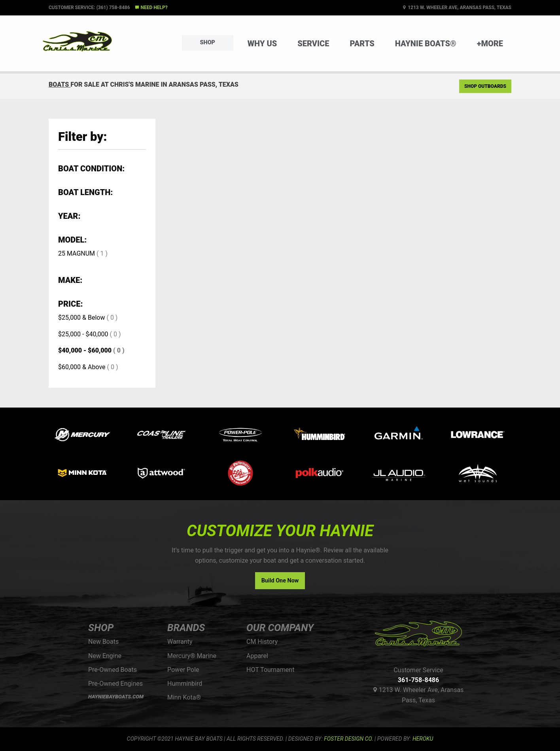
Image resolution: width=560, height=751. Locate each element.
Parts (362, 44)
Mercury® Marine (192, 656)
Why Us (262, 44)
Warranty (180, 642)
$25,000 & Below (81, 318)
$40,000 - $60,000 (85, 350)
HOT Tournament (270, 670)
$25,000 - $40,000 (83, 334)
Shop (208, 43)
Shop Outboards (485, 86)
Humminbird (185, 684)
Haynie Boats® (426, 44)
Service (313, 44)
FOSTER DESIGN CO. (348, 739)
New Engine (105, 656)
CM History (262, 642)
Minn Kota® (184, 697)
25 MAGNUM (77, 253)
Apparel (257, 656)
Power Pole (183, 670)
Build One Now (280, 581)
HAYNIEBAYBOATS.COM (116, 697)
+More (490, 44)
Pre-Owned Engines (115, 684)
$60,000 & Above (82, 367)
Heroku (423, 739)
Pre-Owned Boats (113, 670)
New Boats (103, 642)
